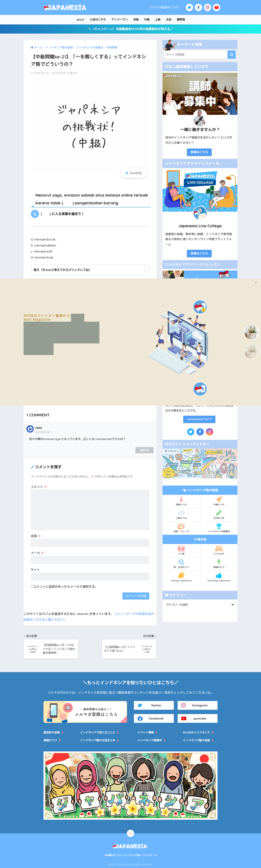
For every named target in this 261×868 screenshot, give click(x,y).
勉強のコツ (219, 564)
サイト (35, 570)
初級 (136, 20)
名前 (36, 536)
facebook (151, 718)
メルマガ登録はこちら (164, 7)
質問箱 (181, 20)
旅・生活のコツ (181, 564)
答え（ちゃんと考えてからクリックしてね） (63, 270)
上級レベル (181, 514)
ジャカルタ (219, 550)
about (80, 20)
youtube (194, 718)
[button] (251, 332)
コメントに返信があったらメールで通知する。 (64, 587)
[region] (130, 342)
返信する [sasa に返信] (144, 450)
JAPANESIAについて (199, 419)
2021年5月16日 (43, 432)
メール (37, 553)
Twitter (149, 705)
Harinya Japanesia (181, 577)
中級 (147, 20)
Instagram (194, 705)
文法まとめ (219, 514)
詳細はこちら (199, 152)
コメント (39, 487)
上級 (158, 20)
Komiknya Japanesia (219, 577)
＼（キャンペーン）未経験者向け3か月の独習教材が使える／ (131, 29)
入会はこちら (98, 20)
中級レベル (219, 501)
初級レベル (181, 501)
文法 (169, 20)
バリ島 (181, 550)
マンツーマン (120, 20)
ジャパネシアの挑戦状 (219, 528)
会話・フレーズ (181, 528)
